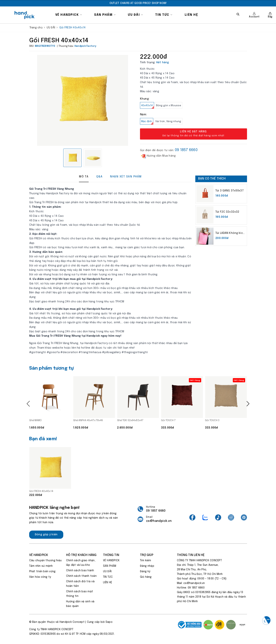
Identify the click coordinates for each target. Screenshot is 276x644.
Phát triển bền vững (42, 571)
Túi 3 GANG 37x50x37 (229, 191)
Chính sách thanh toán (81, 576)
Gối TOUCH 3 (212, 420)
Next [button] (248, 404)
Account (254, 15)
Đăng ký (145, 571)
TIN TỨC (164, 15)
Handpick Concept (72, 622)
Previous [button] (28, 404)
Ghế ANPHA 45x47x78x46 (88, 420)
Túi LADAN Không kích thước (230, 233)
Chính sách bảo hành (80, 571)
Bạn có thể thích (212, 179)
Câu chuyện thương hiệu (45, 560)
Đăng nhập (147, 566)
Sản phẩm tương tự (52, 368)
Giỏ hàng (146, 577)
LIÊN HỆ (191, 15)
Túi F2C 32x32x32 (227, 212)
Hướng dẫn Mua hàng (158, 156)
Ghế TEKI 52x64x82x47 (130, 420)
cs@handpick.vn (159, 521)
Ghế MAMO (36, 420)
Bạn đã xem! (43, 439)
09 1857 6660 (186, 150)
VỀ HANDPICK (69, 15)
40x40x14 (148, 107)
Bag (270, 15)
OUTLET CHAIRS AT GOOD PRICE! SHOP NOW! (138, 3)
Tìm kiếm (146, 560)
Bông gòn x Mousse (169, 106)
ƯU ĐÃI (135, 15)
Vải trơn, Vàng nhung (168, 121)
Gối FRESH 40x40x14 (41, 491)
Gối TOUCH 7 (168, 420)
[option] (138, 3)
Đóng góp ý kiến (46, 535)
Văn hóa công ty (40, 577)
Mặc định (147, 122)
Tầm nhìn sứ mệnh (41, 566)
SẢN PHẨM (105, 15)
